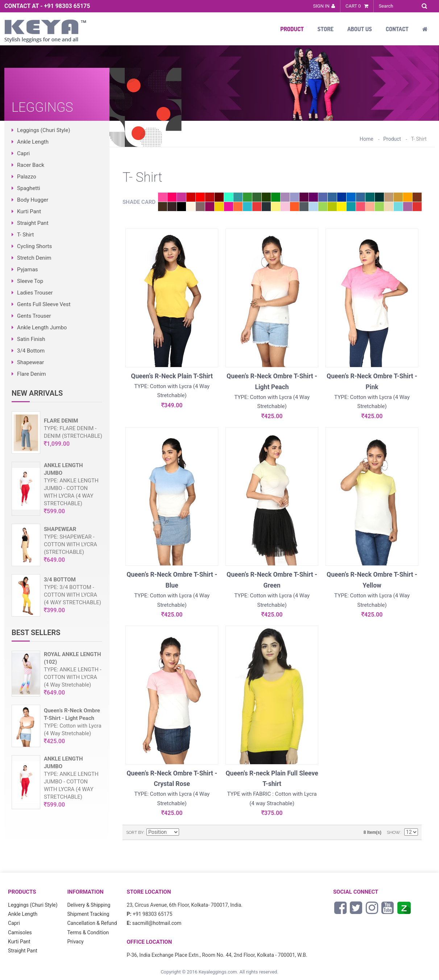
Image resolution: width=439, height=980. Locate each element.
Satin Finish (31, 339)
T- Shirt (25, 235)
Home (366, 139)
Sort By (135, 832)
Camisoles (20, 932)
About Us (360, 29)
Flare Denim (32, 374)
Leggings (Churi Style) (44, 130)
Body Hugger (33, 200)
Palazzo (27, 177)
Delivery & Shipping (89, 905)
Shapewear (30, 362)
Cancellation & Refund (92, 923)
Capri (23, 153)
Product (292, 29)
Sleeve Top (30, 281)
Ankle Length (33, 142)
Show (394, 832)
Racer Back (31, 165)
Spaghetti (29, 188)
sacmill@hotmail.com (157, 923)
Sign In (321, 6)
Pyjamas (27, 269)
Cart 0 (357, 6)
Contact (397, 29)
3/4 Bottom (31, 351)
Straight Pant (33, 223)
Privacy (75, 942)
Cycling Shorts (34, 246)
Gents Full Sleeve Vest (44, 304)
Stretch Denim (34, 258)
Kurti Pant (29, 211)
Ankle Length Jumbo (42, 328)
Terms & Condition (88, 932)
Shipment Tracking (88, 914)
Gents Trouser (34, 316)
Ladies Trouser (35, 293)
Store (326, 29)
